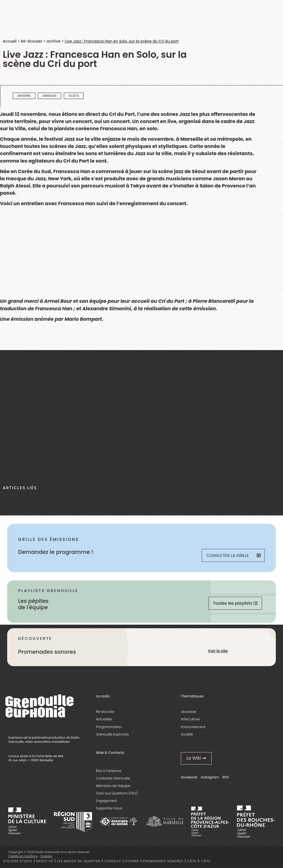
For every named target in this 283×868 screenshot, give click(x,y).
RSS (226, 777)
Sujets (74, 96)
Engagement (107, 801)
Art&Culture (190, 719)
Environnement (193, 727)
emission (49, 96)
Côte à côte (199, 861)
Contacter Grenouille (113, 778)
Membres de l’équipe (113, 786)
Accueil (10, 41)
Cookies (46, 856)
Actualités (104, 719)
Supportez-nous (109, 808)
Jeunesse (188, 712)
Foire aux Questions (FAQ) (117, 793)
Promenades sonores (163, 861)
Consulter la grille (233, 555)
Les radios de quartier (78, 861)
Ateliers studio (18, 861)
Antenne (24, 96)
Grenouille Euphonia (112, 734)
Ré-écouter (32, 41)
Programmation (109, 727)
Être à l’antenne (109, 771)
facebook (189, 777)
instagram (210, 777)
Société (187, 734)
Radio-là (44, 861)
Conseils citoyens (122, 861)
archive (53, 41)
